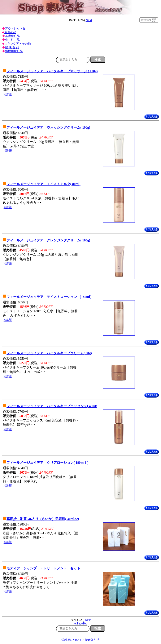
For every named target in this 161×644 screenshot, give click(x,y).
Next (89, 20)
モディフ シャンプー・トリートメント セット (43, 568)
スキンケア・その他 (18, 44)
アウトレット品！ (17, 28)
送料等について (72, 640)
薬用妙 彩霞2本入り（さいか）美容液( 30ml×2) (43, 519)
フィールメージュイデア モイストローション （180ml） (50, 297)
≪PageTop (80, 624)
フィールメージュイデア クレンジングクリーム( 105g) (48, 240)
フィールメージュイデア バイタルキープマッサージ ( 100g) (52, 71)
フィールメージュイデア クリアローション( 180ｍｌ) (47, 463)
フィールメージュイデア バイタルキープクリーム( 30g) (49, 353)
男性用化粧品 (14, 51)
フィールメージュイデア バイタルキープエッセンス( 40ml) (52, 406)
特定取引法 (92, 640)
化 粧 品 (12, 40)
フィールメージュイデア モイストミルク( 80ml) (43, 184)
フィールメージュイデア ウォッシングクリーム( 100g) (48, 127)
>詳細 (8, 94)
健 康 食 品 (12, 47)
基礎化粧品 (12, 36)
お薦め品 (10, 32)
